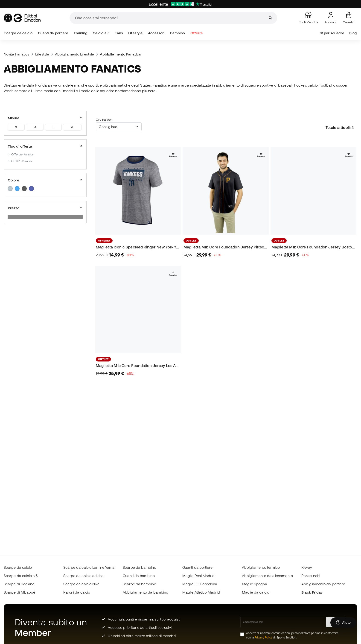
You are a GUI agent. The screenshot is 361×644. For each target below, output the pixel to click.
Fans (119, 33)
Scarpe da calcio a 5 (21, 576)
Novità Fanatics (16, 54)
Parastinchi (311, 576)
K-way (307, 567)
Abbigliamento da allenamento (267, 576)
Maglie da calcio (256, 592)
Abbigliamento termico (261, 567)
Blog (353, 33)
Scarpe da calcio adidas (84, 576)
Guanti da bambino (139, 576)
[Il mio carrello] (349, 18)
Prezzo (45, 208)
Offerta (22, 154)
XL (72, 127)
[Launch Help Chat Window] (343, 623)
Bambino (178, 33)
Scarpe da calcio (18, 33)
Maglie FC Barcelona (200, 584)
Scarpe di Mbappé (19, 592)
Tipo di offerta (45, 146)
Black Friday (312, 592)
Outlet (22, 161)
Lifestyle (135, 33)
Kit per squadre (331, 33)
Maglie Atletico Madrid (201, 592)
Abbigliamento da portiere (323, 584)
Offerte (197, 33)
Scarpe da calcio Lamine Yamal (89, 567)
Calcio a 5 (101, 33)
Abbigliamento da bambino (145, 592)
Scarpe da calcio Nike (82, 584)
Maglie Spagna (255, 584)
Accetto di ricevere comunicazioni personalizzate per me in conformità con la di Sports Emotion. (292, 635)
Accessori (156, 33)
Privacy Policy (263, 637)
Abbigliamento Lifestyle (74, 54)
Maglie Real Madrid (198, 576)
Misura (45, 118)
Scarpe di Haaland (19, 584)
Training (81, 33)
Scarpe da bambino (139, 567)
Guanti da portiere (53, 33)
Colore (45, 180)
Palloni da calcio (77, 592)
